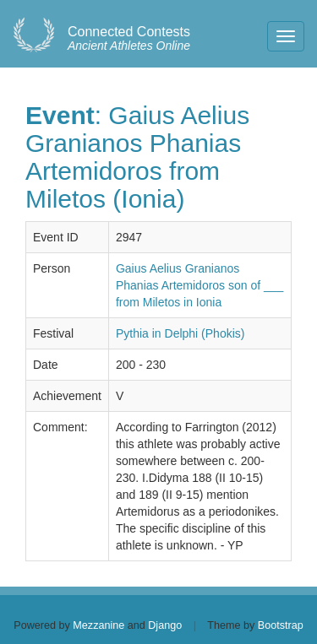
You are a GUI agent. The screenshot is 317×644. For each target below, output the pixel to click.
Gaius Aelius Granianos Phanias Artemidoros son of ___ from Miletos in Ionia (199, 285)
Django (165, 625)
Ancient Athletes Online (129, 39)
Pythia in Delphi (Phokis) (180, 333)
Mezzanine (98, 625)
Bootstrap (281, 625)
